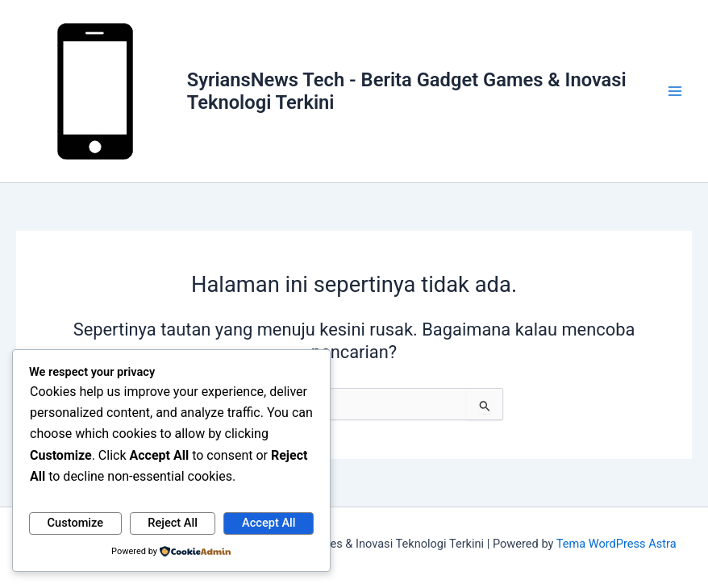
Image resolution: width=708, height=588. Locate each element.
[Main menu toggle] (675, 91)
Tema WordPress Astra (616, 544)
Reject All (173, 523)
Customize (76, 523)
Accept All (269, 523)
